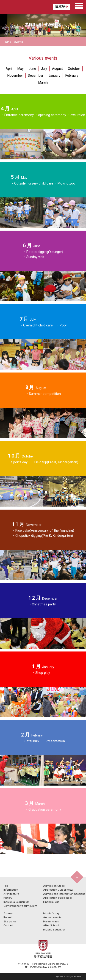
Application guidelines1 (58, 898)
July (44, 69)
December (36, 76)
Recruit (8, 917)
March (43, 82)
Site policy (10, 921)
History (8, 898)
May (21, 69)
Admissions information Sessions (64, 894)
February (72, 76)
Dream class (51, 921)
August (57, 69)
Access (8, 913)
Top (6, 886)
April (9, 69)
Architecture (11, 894)
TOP (6, 42)
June (32, 69)
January (54, 76)
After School (51, 925)
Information (11, 890)
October (74, 69)
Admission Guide (54, 886)
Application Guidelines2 (58, 890)
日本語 (60, 7)
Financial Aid (51, 902)
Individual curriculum (17, 902)
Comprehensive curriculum (20, 906)
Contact (8, 925)
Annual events (52, 917)
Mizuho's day (51, 913)
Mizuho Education (54, 930)
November (15, 76)
